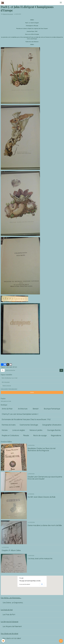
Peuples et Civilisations (10, 436)
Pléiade (26, 436)
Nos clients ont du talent (12, 638)
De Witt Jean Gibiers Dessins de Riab (42, 497)
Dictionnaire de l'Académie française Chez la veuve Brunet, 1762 (26, 419)
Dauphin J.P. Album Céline (11, 550)
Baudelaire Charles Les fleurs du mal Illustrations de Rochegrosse (42, 450)
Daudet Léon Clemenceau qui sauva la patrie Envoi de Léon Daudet (45, 478)
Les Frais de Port (9, 615)
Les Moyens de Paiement (12, 626)
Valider (32, 392)
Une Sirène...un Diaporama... (13, 603)
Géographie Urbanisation (52, 425)
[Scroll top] (61, 641)
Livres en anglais (19, 430)
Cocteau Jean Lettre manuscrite (40, 559)
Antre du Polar (7, 409)
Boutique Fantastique (52, 409)
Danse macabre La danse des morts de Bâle (45, 525)
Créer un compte (4, 389)
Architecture (23, 409)
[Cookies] (3, 641)
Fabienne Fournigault (8, 14)
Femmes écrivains (9, 425)
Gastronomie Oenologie (29, 425)
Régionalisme (56, 436)
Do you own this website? (25, 584)
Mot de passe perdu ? (13, 389)
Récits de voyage (40, 436)
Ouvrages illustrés (54, 430)
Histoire (5, 430)
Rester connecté (7, 386)
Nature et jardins (36, 430)
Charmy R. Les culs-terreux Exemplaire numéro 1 (20, 414)
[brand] (3, 3)
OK (61, 370)
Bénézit (36, 409)
